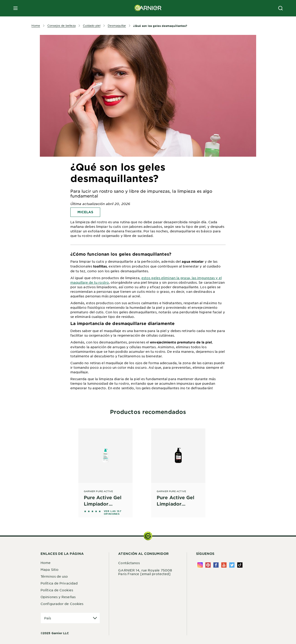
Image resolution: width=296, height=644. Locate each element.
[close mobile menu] (15, 8)
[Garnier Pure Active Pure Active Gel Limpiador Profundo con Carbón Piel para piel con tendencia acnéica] (178, 468)
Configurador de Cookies (62, 604)
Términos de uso (54, 576)
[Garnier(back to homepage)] (148, 8)
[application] (70, 618)
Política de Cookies (57, 590)
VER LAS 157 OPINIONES (113, 512)
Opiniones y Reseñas (58, 597)
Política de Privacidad (59, 583)
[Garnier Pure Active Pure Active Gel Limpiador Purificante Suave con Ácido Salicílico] (105, 468)
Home (46, 563)
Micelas (85, 212)
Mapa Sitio (50, 569)
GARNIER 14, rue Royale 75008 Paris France (145, 572)
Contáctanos (129, 563)
